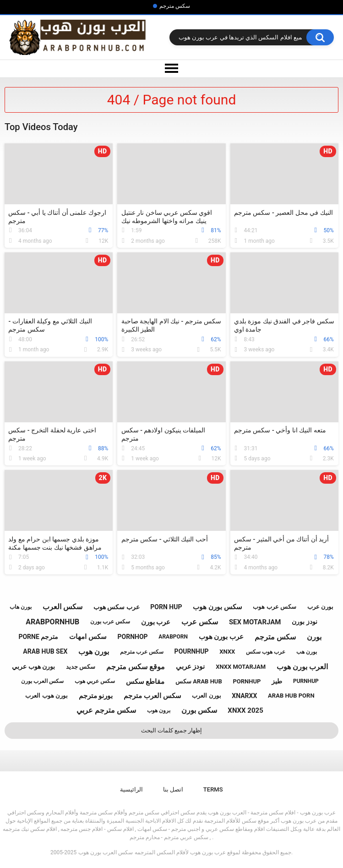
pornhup (247, 681)
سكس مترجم (175, 6)
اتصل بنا (173, 789)
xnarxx (244, 696)
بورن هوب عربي (33, 666)
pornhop (133, 637)
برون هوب (159, 710)
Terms (213, 789)
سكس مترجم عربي (106, 710)
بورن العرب (206, 696)
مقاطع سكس (145, 682)
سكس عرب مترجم (142, 652)
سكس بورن (199, 710)
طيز (277, 681)
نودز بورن (304, 622)
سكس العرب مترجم (152, 696)
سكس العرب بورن (42, 681)
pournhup (192, 651)
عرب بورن (156, 622)
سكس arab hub (199, 681)
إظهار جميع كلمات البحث (172, 730)
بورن (314, 637)
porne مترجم (38, 637)
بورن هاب (21, 607)
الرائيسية (131, 789)
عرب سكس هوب (117, 607)
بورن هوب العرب (46, 696)
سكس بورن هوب (217, 607)
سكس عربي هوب (95, 681)
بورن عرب (320, 607)
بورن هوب (94, 652)
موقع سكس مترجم (136, 667)
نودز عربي (191, 666)
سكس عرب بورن (110, 622)
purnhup (306, 681)
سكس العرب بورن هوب (106, 852)
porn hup (166, 607)
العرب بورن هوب (302, 667)
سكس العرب (63, 607)
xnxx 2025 (245, 710)
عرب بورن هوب (221, 637)
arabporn (173, 637)
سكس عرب (200, 622)
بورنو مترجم (96, 696)
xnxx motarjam (241, 667)
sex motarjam (255, 622)
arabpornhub (52, 622)
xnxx (227, 652)
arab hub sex (45, 651)
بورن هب (307, 652)
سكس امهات (88, 637)
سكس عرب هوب (274, 607)
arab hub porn (291, 696)
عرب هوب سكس (266, 652)
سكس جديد (81, 667)
